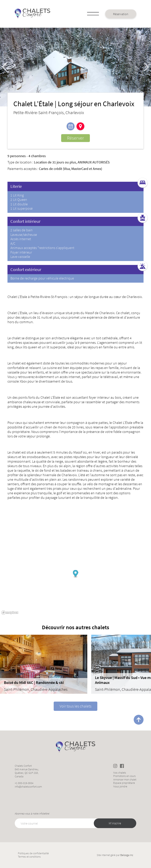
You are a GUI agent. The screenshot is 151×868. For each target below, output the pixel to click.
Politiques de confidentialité (33, 853)
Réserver (75, 138)
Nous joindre (120, 786)
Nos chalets (120, 773)
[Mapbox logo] (10, 613)
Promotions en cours (124, 776)
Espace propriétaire (124, 783)
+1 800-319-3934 (24, 783)
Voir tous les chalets (75, 706)
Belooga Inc (127, 855)
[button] (146, 67)
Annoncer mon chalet (125, 780)
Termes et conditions (29, 857)
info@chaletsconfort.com (28, 787)
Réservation (121, 14)
